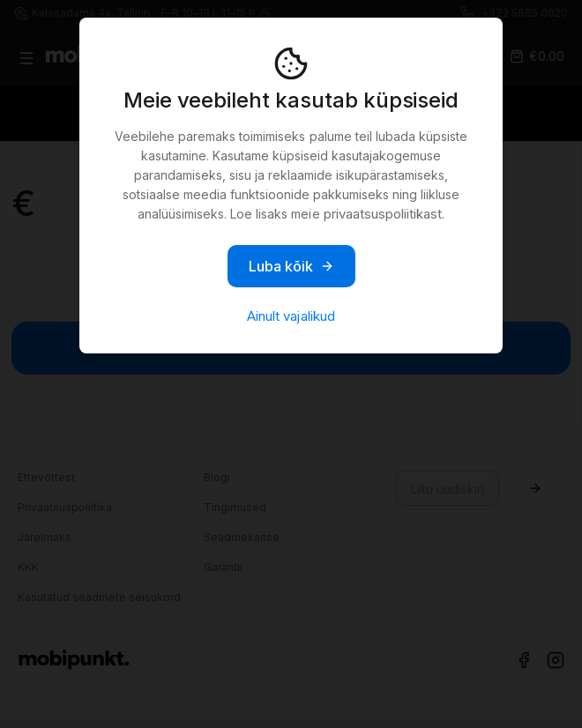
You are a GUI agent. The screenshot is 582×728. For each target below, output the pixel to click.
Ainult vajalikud (291, 316)
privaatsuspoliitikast (383, 214)
